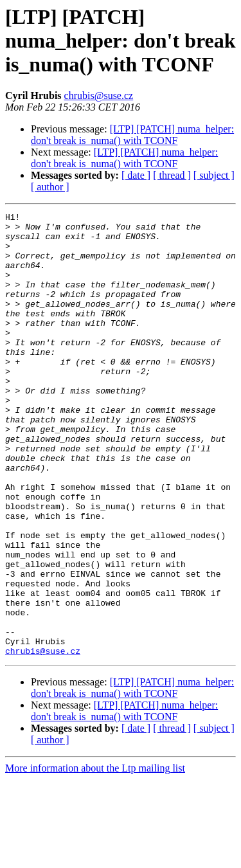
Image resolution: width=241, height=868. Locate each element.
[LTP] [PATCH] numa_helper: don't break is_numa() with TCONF (132, 135)
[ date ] (136, 175)
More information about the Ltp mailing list (95, 857)
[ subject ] (214, 175)
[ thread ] (172, 175)
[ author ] (50, 187)
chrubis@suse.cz (99, 95)
